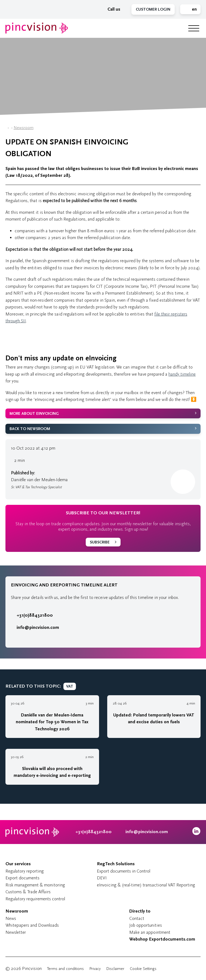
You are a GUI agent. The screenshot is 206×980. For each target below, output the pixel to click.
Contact (137, 918)
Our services (18, 864)
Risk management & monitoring (35, 885)
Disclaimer (115, 969)
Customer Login (153, 9)
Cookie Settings (143, 969)
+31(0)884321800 (32, 615)
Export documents (22, 878)
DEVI (102, 878)
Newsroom (24, 128)
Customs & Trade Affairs (28, 892)
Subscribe (100, 542)
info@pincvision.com (38, 627)
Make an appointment (150, 932)
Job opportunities (146, 925)
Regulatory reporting (25, 871)
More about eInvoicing (34, 414)
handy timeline (182, 374)
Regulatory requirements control (35, 899)
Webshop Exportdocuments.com (162, 939)
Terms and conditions (65, 969)
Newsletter (16, 932)
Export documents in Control (124, 871)
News (11, 918)
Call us (111, 9)
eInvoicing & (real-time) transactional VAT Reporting (146, 885)
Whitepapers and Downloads (32, 925)
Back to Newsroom (30, 429)
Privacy (95, 969)
